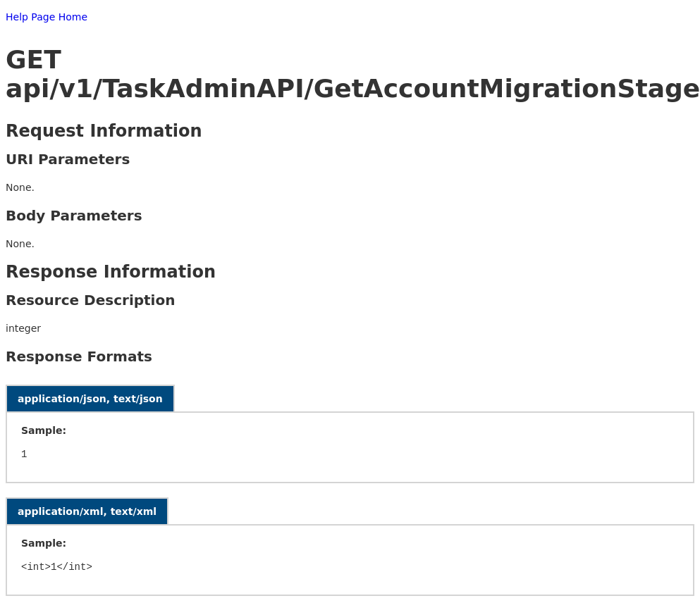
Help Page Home (47, 17)
